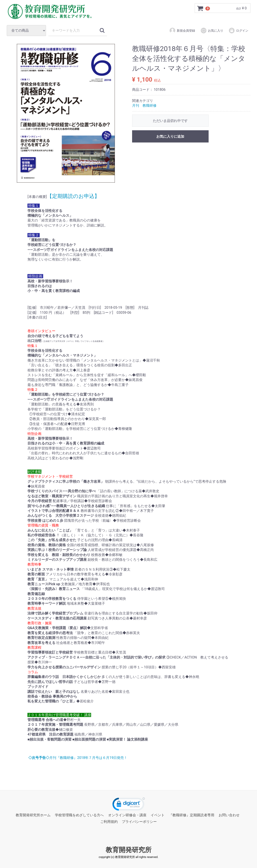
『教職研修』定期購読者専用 (192, 815)
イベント (158, 815)
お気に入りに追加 (170, 136)
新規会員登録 (182, 31)
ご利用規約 (109, 822)
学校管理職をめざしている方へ (79, 815)
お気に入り (212, 31)
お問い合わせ (229, 815)
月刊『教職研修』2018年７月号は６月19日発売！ (77, 758)
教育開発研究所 (129, 850)
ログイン (238, 31)
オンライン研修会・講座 (127, 815)
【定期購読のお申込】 (73, 196)
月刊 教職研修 (144, 105)
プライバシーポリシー (139, 822)
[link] (129, 805)
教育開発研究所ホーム (33, 815)
